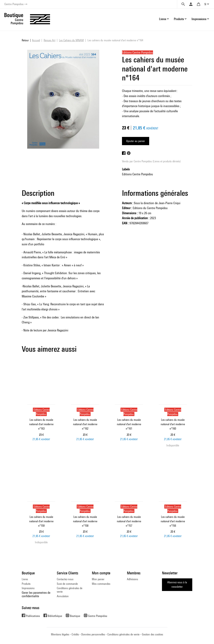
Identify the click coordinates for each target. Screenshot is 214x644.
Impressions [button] (199, 19)
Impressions (28, 588)
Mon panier (98, 579)
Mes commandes (101, 584)
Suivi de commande (67, 584)
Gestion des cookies (152, 634)
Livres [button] (163, 19)
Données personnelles (93, 634)
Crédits (75, 634)
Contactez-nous (65, 579)
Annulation (63, 596)
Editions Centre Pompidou (137, 174)
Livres (25, 579)
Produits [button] (179, 19)
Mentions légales (60, 634)
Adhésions (132, 579)
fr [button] (205, 4)
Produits (26, 584)
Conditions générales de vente (70, 590)
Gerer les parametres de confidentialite (36, 594)
